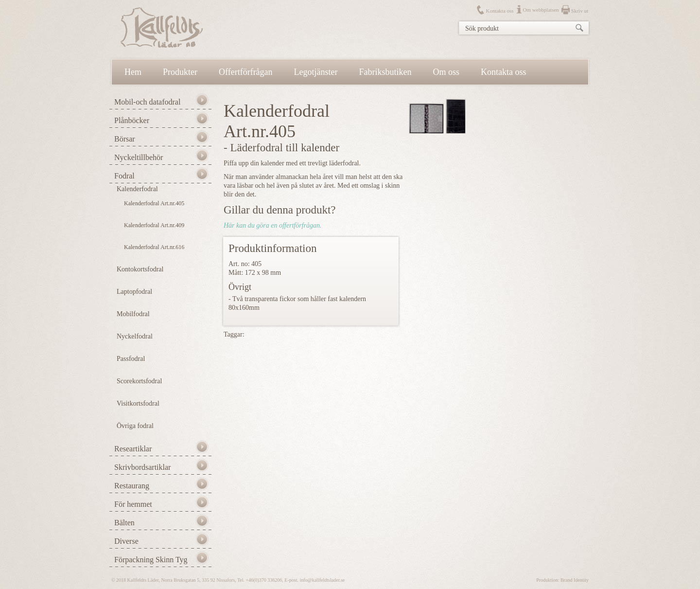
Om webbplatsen (541, 10)
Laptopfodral (134, 292)
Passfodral (131, 359)
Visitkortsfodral (138, 403)
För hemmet (133, 504)
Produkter (180, 72)
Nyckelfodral (135, 336)
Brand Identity (575, 580)
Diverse (126, 541)
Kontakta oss (499, 11)
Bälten (124, 523)
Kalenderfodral (137, 189)
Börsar (125, 139)
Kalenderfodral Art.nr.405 (154, 203)
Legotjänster (316, 72)
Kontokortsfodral (140, 269)
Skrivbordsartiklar (142, 467)
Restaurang (132, 486)
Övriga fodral (135, 426)
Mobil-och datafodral (147, 102)
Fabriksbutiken (385, 72)
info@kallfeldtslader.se (322, 580)
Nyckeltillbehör (139, 157)
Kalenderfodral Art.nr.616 (154, 247)
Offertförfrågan (246, 72)
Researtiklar (133, 449)
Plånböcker (132, 120)
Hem (133, 72)
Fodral (124, 176)
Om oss (446, 72)
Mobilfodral (133, 314)
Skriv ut (580, 11)
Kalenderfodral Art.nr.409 (154, 225)
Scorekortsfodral (139, 381)
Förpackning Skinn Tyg (151, 560)
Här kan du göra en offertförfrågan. (272, 225)
